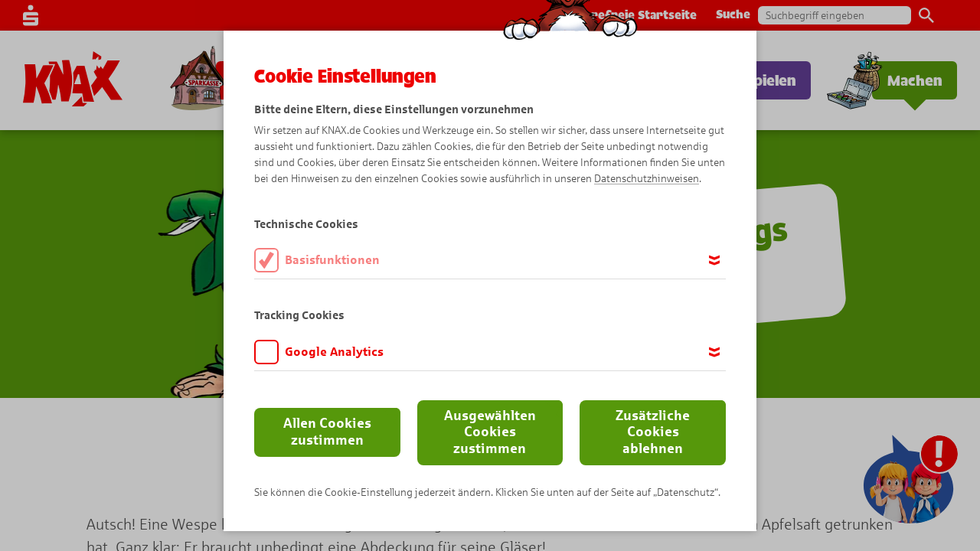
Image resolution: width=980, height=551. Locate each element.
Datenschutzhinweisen (647, 179)
